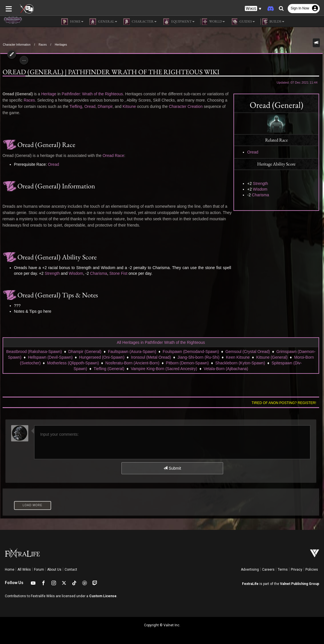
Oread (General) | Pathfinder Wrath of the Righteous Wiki (111, 72)
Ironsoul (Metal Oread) (151, 357)
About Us (54, 570)
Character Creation (185, 106)
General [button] (103, 22)
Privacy (297, 570)
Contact (71, 570)
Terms (283, 570)
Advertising (250, 570)
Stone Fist (118, 273)
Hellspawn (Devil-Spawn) (50, 357)
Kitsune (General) (272, 357)
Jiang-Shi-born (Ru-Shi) (198, 357)
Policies (312, 570)
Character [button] (140, 22)
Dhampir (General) (85, 352)
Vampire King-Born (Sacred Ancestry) (164, 369)
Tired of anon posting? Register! (284, 403)
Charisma (261, 195)
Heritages (61, 45)
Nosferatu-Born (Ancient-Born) (132, 363)
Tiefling (75, 106)
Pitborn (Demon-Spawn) (187, 363)
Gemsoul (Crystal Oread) (248, 352)
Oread (253, 152)
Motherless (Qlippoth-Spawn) (73, 363)
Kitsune (129, 106)
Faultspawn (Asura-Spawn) (132, 352)
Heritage (48, 94)
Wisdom (260, 189)
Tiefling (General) (109, 369)
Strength (261, 183)
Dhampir (105, 106)
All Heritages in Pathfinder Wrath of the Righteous (161, 342)
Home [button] (72, 22)
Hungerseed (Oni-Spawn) (102, 357)
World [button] (213, 22)
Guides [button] (243, 22)
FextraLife (250, 584)
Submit (172, 468)
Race (119, 156)
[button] (253, 9)
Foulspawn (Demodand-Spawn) (191, 352)
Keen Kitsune (238, 357)
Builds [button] (272, 22)
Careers (268, 570)
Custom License (103, 596)
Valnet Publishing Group (300, 584)
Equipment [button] (178, 22)
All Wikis (24, 570)
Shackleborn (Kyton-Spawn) (240, 363)
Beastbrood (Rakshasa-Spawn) (34, 352)
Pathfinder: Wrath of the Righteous (92, 94)
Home (10, 570)
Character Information (17, 45)
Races (43, 45)
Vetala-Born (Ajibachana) (226, 369)
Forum (39, 570)
